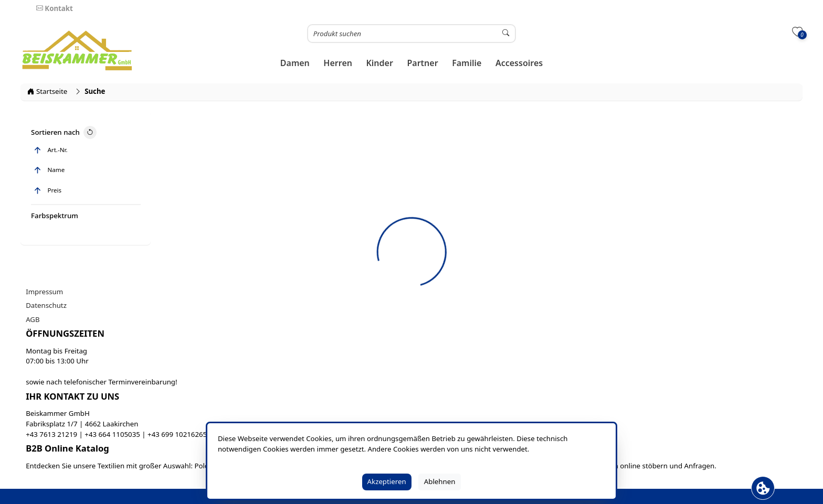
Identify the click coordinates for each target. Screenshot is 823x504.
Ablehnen (440, 481)
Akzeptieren (387, 481)
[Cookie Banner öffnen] (763, 488)
